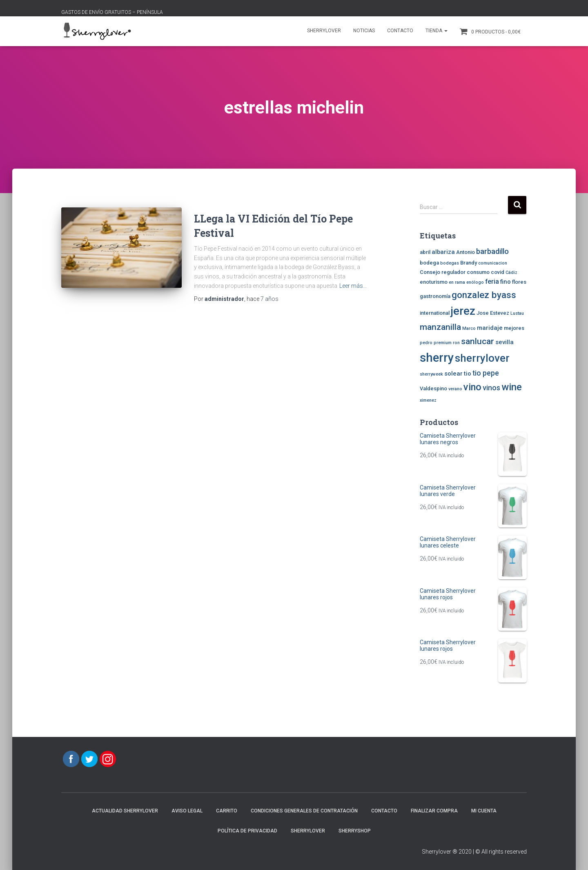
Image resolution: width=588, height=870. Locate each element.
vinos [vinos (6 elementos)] (491, 388)
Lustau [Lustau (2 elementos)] (517, 313)
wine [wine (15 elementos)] (512, 387)
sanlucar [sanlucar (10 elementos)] (478, 341)
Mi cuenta (484, 811)
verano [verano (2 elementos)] (455, 389)
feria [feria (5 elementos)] (492, 281)
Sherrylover (324, 31)
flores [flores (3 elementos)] (519, 282)
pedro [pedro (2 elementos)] (426, 343)
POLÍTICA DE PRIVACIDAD (247, 831)
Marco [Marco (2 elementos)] (469, 328)
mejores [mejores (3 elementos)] (514, 328)
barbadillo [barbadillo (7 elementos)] (492, 251)
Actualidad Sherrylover (125, 811)
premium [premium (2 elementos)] (443, 343)
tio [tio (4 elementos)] (468, 374)
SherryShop (355, 831)
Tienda (437, 31)
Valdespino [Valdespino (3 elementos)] (433, 388)
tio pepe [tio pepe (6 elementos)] (486, 373)
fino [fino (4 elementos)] (506, 282)
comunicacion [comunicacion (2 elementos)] (493, 263)
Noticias (364, 31)
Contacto (400, 31)
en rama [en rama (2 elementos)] (457, 282)
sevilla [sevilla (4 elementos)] (504, 342)
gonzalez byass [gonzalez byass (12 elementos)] (484, 295)
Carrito (227, 811)
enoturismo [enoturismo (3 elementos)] (434, 282)
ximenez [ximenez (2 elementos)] (428, 400)
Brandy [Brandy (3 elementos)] (469, 263)
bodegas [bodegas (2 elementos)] (450, 263)
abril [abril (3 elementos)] (425, 252)
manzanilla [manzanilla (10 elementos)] (440, 327)
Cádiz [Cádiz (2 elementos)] (511, 273)
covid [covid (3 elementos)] (498, 272)
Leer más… (353, 286)
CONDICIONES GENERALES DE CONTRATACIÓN (304, 811)
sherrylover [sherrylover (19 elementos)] (482, 358)
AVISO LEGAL (187, 811)
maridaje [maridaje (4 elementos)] (490, 328)
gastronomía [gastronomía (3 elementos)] (435, 296)
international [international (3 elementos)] (435, 313)
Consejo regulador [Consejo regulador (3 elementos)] (443, 272)
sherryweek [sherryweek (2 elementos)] (431, 374)
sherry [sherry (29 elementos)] (437, 358)
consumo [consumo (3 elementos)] (478, 272)
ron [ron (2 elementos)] (456, 343)
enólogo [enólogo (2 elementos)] (475, 282)
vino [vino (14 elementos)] (472, 387)
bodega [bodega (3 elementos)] (429, 263)
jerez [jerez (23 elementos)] (463, 311)
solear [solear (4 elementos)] (453, 374)
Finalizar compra (434, 811)
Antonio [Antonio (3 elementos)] (465, 252)
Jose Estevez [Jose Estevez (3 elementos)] (493, 313)
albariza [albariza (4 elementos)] (443, 252)
